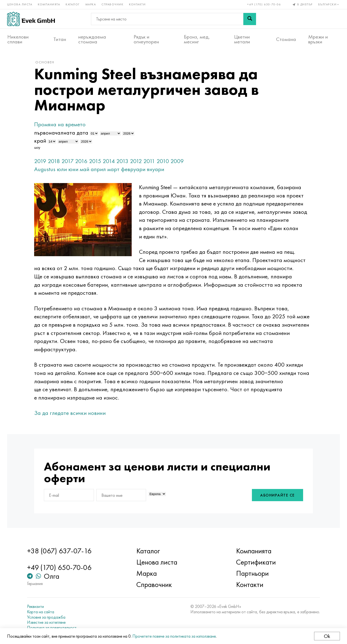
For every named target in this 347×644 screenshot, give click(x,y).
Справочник (113, 4)
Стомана (286, 39)
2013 (124, 162)
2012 (137, 162)
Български (329, 4)
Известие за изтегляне (47, 622)
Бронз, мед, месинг (197, 39)
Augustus (46, 170)
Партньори (252, 573)
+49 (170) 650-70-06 (264, 4)
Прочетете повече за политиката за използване (174, 636)
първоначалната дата (62, 133)
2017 (69, 162)
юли (63, 170)
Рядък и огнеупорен (146, 39)
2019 (41, 162)
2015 (96, 162)
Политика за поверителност (53, 628)
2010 (164, 162)
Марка (91, 4)
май (86, 170)
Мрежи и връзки (318, 39)
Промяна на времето (61, 125)
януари (157, 170)
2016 (83, 162)
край (41, 141)
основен (46, 63)
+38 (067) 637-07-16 (60, 551)
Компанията (49, 4)
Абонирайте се (276, 496)
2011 (150, 162)
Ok (327, 636)
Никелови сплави (18, 39)
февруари (134, 170)
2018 (55, 162)
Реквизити (36, 606)
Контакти (138, 4)
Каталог (73, 4)
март (115, 170)
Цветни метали (242, 39)
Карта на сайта (42, 612)
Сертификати (255, 562)
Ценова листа (20, 4)
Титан (60, 39)
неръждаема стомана (92, 39)
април (99, 170)
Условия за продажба (47, 617)
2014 (110, 162)
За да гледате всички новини (71, 414)
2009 (178, 162)
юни (74, 170)
